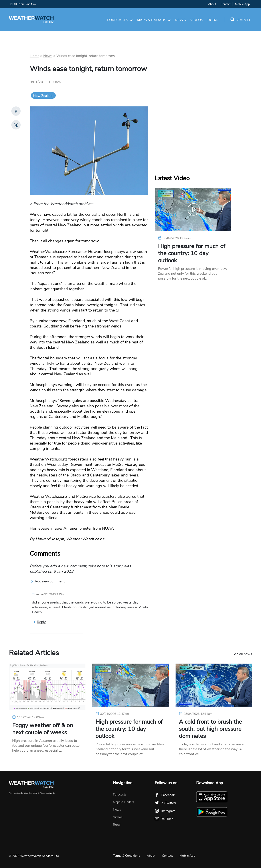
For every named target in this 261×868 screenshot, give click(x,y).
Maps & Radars (154, 20)
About (212, 4)
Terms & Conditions (127, 856)
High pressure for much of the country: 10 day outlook (192, 253)
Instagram (165, 811)
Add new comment (48, 581)
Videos (197, 20)
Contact (225, 4)
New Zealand (43, 96)
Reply (39, 622)
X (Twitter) (165, 803)
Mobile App (242, 4)
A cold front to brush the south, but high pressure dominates (210, 729)
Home (35, 56)
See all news (242, 654)
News (180, 20)
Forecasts (120, 20)
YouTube (164, 819)
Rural (214, 20)
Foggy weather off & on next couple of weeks (43, 729)
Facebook (165, 795)
